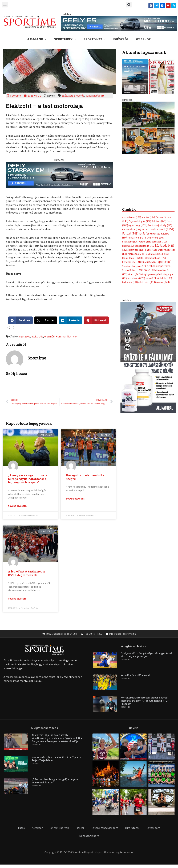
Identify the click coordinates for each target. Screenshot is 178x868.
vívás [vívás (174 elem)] (151, 282)
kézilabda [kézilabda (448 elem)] (165, 249)
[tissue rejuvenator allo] (148, 361)
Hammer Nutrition (67, 336)
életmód (49, 336)
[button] (5, 5)
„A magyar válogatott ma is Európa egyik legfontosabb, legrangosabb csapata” (28, 479)
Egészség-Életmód (73, 96)
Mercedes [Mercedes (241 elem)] (136, 257)
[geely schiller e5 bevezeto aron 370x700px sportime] (148, 151)
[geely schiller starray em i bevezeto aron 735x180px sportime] (59, 174)
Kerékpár (37, 828)
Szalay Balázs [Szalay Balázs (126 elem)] (132, 274)
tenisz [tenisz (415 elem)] (150, 274)
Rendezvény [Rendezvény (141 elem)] (132, 266)
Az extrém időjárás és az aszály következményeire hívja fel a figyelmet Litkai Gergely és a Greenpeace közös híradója (57, 739)
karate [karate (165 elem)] (145, 245)
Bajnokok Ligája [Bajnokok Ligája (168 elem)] (140, 225)
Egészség (121, 39)
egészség (25, 336)
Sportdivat (95, 39)
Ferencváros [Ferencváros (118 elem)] (132, 233)
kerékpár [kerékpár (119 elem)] (159, 245)
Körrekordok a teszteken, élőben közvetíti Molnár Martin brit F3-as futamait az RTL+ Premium (145, 701)
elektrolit (37, 336)
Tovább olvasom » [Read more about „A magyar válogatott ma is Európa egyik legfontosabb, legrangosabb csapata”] (18, 506)
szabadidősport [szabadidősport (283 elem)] (160, 269)
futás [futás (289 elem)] (145, 237)
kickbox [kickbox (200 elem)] (130, 249)
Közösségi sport (89, 836)
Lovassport (153, 828)
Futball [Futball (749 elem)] (130, 237)
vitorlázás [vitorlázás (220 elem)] (136, 282)
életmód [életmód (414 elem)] (147, 286)
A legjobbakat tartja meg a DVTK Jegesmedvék (26, 573)
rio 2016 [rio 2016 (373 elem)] (149, 265)
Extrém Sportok (59, 828)
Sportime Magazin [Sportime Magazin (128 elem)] (134, 270)
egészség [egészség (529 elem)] (138, 229)
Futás (21, 828)
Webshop (143, 39)
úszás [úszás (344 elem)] (163, 286)
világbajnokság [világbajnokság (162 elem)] (152, 278)
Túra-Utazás (132, 828)
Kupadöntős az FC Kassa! (135, 676)
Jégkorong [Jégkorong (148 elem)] (156, 241)
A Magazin (37, 39)
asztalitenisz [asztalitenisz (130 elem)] (132, 221)
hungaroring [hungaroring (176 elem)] (137, 241)
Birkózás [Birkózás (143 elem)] (159, 225)
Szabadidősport (95, 96)
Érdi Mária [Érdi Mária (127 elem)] (130, 286)
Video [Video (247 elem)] (134, 278)
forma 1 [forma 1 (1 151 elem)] (164, 233)
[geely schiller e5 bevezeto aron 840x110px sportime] (119, 23)
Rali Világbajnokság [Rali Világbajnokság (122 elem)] (153, 261)
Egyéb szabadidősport (105, 828)
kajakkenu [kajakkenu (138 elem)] (130, 245)
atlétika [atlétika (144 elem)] (148, 221)
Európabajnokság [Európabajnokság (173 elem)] (160, 229)
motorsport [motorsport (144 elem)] (155, 257)
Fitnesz (80, 828)
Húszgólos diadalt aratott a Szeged (85, 477)
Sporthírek (65, 39)
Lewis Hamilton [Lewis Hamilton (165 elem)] (133, 253)
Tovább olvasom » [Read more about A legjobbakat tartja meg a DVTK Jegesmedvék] (18, 599)
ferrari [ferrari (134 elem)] (148, 233)
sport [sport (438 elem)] (165, 265)
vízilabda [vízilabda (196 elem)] (164, 282)
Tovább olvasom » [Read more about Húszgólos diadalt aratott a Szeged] (75, 499)
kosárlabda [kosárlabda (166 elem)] (146, 249)
